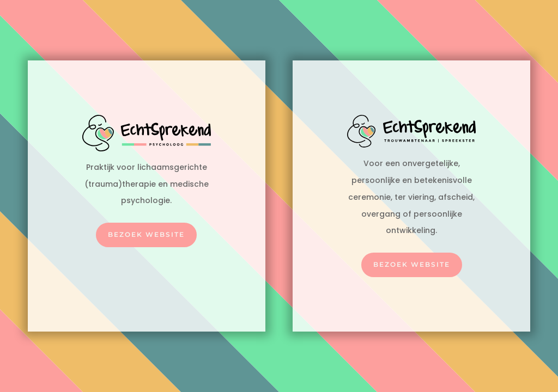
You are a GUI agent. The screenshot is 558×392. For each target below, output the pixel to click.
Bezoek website (146, 234)
